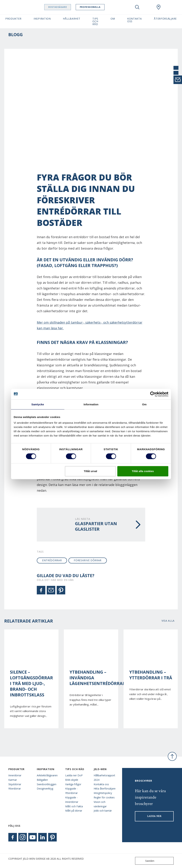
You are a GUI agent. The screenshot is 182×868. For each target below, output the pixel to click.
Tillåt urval (90, 471)
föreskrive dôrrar (88, 560)
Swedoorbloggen (47, 784)
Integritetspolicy (103, 793)
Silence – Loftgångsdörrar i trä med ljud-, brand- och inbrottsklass (31, 683)
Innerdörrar (15, 775)
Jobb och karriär (103, 811)
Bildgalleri (42, 780)
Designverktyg (45, 789)
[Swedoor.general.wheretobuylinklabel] (159, 7)
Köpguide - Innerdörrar (72, 800)
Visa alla (168, 621)
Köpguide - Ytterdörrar (71, 791)
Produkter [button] (13, 19)
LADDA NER (154, 816)
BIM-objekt (72, 780)
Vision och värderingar (100, 804)
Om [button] (113, 19)
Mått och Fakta (74, 806)
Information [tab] (91, 404)
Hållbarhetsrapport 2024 (104, 778)
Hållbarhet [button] (72, 19)
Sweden (145, 861)
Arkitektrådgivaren (47, 775)
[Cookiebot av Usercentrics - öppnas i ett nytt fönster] (153, 394)
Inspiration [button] (42, 19)
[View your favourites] (148, 7)
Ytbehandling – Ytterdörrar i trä (151, 675)
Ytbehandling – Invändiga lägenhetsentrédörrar (91, 678)
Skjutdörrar (15, 784)
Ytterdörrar (15, 789)
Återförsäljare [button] (165, 19)
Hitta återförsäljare (105, 789)
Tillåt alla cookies (143, 471)
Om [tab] (144, 404)
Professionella (99, 7)
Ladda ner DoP (74, 775)
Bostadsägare (67, 7)
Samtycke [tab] (38, 404)
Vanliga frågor (73, 784)
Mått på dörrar (74, 811)
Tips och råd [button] (95, 21)
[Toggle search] (137, 7)
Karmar (13, 780)
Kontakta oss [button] (135, 20)
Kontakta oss (101, 784)
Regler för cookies (104, 797)
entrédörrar (52, 560)
